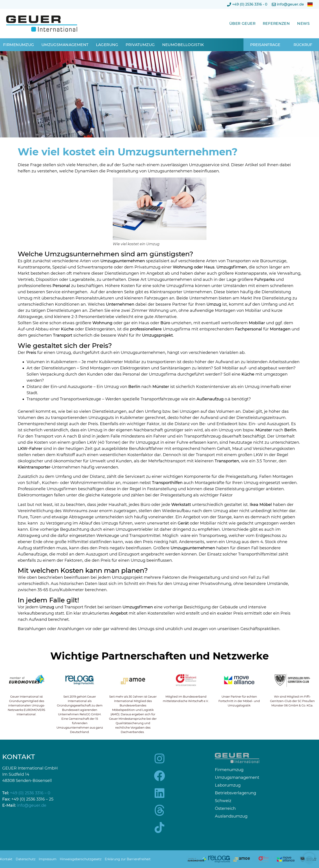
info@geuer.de (32, 805)
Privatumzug (140, 45)
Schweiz (223, 801)
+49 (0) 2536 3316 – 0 (30, 793)
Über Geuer (242, 23)
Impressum (48, 859)
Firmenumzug (19, 45)
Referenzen (276, 23)
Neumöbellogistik (183, 45)
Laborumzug (228, 785)
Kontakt (6, 859)
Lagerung (107, 45)
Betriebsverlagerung (235, 793)
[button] (309, 858)
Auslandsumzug (231, 816)
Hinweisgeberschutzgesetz (81, 859)
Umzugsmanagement (65, 45)
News (303, 23)
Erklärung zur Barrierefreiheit (128, 859)
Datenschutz (26, 859)
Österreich (225, 809)
